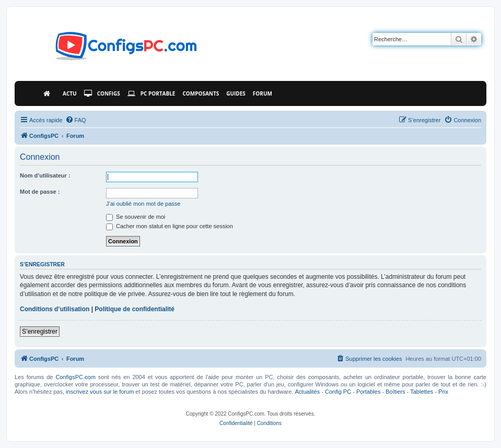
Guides (236, 93)
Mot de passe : (40, 192)
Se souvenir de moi (136, 217)
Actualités (308, 392)
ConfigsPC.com (75, 377)
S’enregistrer (40, 332)
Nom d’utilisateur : (45, 175)
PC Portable (152, 93)
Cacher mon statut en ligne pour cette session (170, 226)
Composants (201, 93)
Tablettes (422, 392)
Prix (443, 392)
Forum (263, 93)
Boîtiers (395, 392)
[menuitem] (76, 120)
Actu (70, 93)
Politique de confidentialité (135, 309)
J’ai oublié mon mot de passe (143, 204)
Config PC (338, 392)
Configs (102, 93)
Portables (368, 392)
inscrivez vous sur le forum (100, 392)
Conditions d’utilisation (55, 309)
